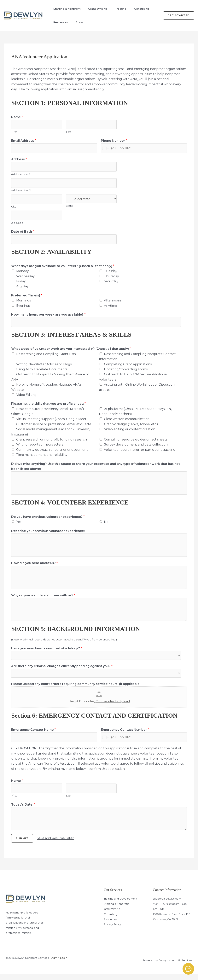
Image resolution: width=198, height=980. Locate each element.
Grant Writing (112, 915)
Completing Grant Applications (128, 369)
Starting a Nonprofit (63, 9)
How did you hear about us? (35, 567)
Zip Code (17, 226)
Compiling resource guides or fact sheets (136, 444)
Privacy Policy (112, 930)
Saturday (111, 285)
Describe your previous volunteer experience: (48, 535)
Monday (23, 275)
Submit (22, 844)
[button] (179, 15)
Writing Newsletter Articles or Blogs (44, 369)
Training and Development (121, 905)
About (75, 22)
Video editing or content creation (130, 434)
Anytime (111, 309)
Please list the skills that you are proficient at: (49, 408)
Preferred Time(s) (27, 299)
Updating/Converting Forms (126, 374)
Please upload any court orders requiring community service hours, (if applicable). (76, 689)
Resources (57, 22)
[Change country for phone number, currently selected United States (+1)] (105, 149)
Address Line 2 (21, 193)
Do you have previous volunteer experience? (48, 521)
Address (19, 160)
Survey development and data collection (136, 449)
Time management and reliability (42, 459)
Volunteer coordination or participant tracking (140, 454)
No (106, 526)
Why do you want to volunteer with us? (43, 600)
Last (69, 132)
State (69, 208)
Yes (19, 526)
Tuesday (111, 275)
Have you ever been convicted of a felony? (47, 653)
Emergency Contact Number (125, 735)
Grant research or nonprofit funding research (52, 444)
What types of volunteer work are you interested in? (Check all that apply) (71, 353)
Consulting (136, 9)
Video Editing (26, 399)
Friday (21, 285)
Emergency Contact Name (34, 735)
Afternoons (113, 304)
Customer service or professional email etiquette (54, 429)
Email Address (24, 141)
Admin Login (59, 964)
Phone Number (114, 141)
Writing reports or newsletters (40, 449)
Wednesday (25, 280)
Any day (22, 290)
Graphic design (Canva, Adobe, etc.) (131, 429)
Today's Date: (23, 811)
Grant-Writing (93, 9)
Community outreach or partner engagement (52, 454)
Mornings (23, 304)
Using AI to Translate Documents (42, 374)
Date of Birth (23, 235)
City (14, 209)
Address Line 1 (21, 176)
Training (115, 9)
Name (17, 117)
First (14, 132)
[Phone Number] (144, 149)
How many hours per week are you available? (48, 318)
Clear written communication (127, 424)
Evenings (23, 309)
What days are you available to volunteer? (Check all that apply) (63, 270)
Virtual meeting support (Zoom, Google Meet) (52, 424)
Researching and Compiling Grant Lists (46, 358)
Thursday (111, 280)
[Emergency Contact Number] (144, 743)
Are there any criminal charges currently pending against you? (62, 671)
